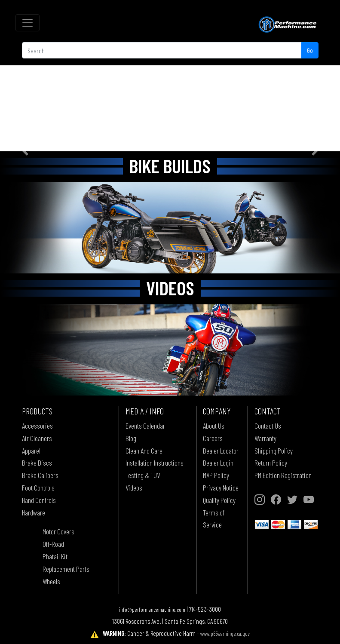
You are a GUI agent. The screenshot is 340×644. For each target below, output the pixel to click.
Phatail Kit (55, 556)
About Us (214, 426)
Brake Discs (37, 463)
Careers (213, 438)
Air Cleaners (37, 438)
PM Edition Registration (283, 475)
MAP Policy (216, 475)
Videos (134, 488)
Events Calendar (145, 426)
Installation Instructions (155, 463)
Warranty (265, 438)
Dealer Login (218, 463)
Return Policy (271, 463)
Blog (131, 438)
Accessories (37, 426)
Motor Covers (58, 531)
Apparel (31, 451)
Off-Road (53, 544)
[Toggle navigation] (28, 23)
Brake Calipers (40, 475)
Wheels (51, 581)
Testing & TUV (143, 475)
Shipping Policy (274, 451)
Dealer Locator (221, 451)
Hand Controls (39, 500)
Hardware (34, 512)
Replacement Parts (66, 569)
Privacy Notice (221, 488)
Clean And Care (144, 451)
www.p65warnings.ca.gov (225, 633)
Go (310, 50)
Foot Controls (38, 488)
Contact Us (268, 426)
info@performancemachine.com (152, 609)
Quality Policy (219, 500)
